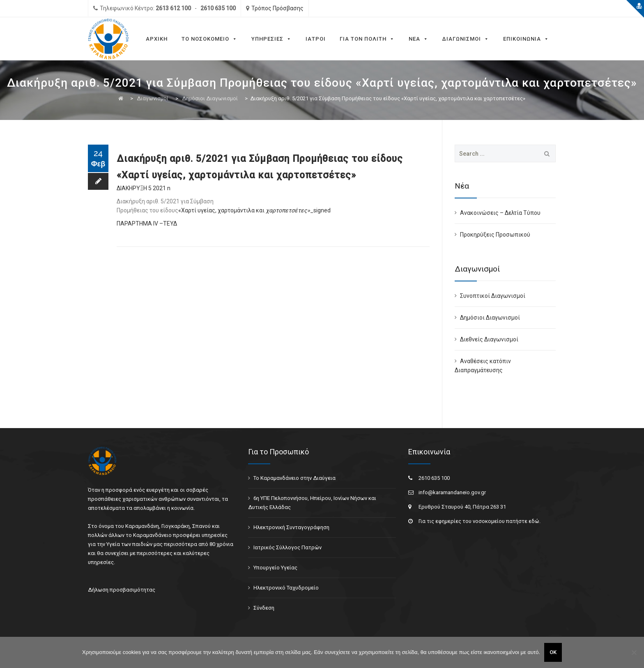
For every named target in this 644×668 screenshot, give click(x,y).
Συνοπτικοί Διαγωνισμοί (493, 296)
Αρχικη (157, 39)
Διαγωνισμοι (466, 39)
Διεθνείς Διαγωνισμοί (489, 339)
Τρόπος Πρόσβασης (277, 8)
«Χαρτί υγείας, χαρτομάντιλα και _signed (254, 210)
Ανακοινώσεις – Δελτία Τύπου (500, 213)
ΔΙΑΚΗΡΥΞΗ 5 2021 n (144, 188)
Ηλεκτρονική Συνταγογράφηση (291, 527)
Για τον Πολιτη (367, 39)
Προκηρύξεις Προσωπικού (495, 235)
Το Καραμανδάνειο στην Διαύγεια (294, 478)
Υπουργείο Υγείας (275, 568)
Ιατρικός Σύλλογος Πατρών (287, 547)
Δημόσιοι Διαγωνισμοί (490, 318)
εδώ (534, 521)
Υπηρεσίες (271, 39)
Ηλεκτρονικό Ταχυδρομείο (286, 588)
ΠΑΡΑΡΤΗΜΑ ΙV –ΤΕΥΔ (147, 223)
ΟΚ (553, 652)
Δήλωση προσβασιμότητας (122, 590)
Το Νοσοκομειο (209, 39)
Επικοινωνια (526, 39)
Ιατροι (316, 39)
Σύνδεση (264, 608)
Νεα (419, 39)
